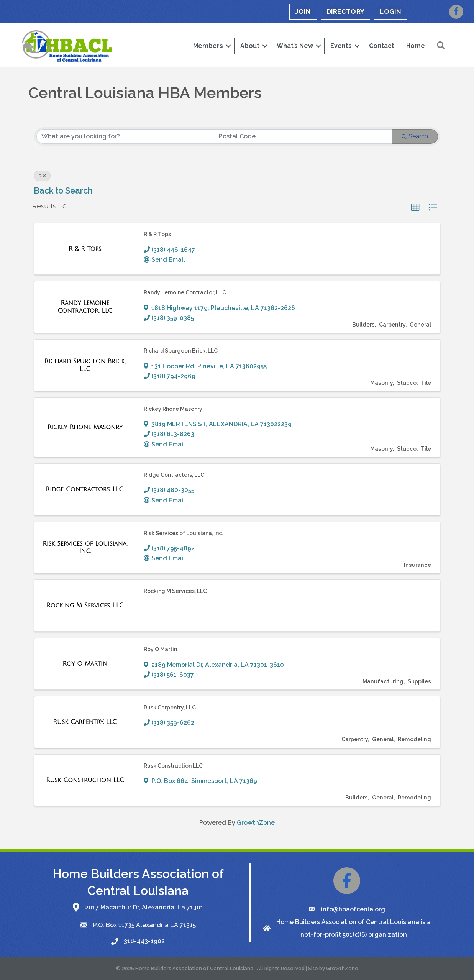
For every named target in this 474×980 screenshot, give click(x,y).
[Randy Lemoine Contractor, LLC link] (85, 307)
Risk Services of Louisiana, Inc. (183, 533)
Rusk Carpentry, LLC (170, 708)
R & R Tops (157, 234)
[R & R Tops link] (85, 249)
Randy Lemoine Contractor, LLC (185, 292)
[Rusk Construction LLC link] (85, 780)
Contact (382, 46)
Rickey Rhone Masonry (173, 409)
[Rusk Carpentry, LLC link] (85, 722)
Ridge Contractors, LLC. (175, 475)
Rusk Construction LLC (173, 766)
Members (208, 46)
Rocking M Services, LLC (175, 591)
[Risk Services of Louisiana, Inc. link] (85, 547)
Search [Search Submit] (415, 136)
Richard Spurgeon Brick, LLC (181, 351)
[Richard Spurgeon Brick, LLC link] (85, 365)
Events (341, 46)
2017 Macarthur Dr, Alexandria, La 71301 (144, 907)
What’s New (295, 46)
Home (416, 46)
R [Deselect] (42, 176)
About (250, 46)
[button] (415, 208)
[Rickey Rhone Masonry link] (85, 427)
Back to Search (63, 191)
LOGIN (391, 11)
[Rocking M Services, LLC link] (85, 606)
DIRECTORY (346, 11)
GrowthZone (256, 823)
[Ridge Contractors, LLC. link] (85, 489)
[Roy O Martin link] (85, 664)
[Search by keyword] (125, 136)
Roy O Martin (160, 649)
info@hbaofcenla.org (353, 909)
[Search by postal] (303, 136)
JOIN (303, 11)
